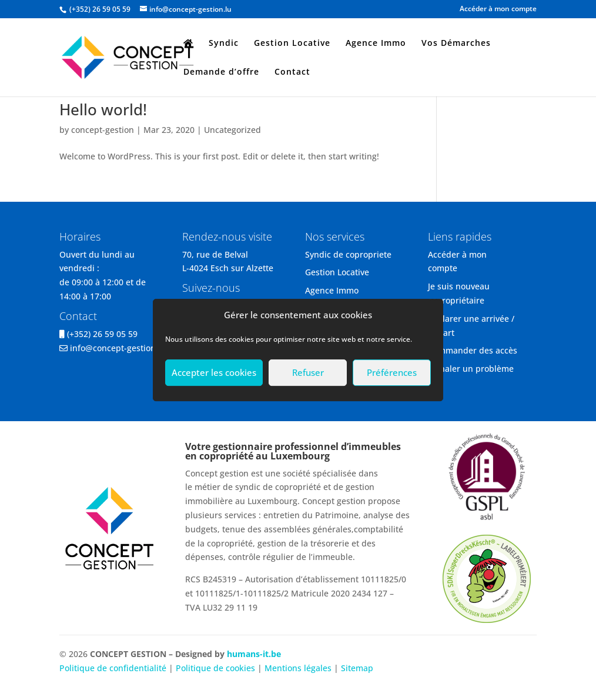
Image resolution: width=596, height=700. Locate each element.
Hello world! (103, 109)
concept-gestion (103, 130)
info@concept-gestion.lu (118, 348)
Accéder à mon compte (498, 9)
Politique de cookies (215, 668)
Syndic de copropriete (348, 254)
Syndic (224, 44)
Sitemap (357, 668)
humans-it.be (254, 654)
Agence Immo (376, 44)
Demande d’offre (221, 72)
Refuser (308, 372)
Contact (292, 72)
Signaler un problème (471, 369)
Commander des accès (473, 350)
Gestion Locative (292, 44)
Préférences (392, 372)
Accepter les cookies (214, 372)
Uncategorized (232, 130)
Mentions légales (299, 668)
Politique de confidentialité (113, 668)
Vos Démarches (456, 44)
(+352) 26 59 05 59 (102, 334)
